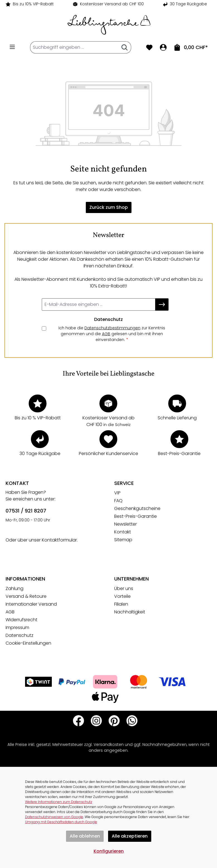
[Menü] (12, 47)
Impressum (17, 628)
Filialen (121, 604)
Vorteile (122, 596)
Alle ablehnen (85, 836)
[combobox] (74, 47)
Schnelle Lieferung (177, 418)
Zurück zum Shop (109, 207)
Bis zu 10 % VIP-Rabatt (38, 418)
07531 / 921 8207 (26, 511)
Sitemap (123, 540)
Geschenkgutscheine (137, 508)
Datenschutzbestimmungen (112, 328)
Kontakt (123, 532)
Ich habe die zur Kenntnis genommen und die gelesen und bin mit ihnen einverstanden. (112, 334)
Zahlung (14, 588)
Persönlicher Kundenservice (109, 454)
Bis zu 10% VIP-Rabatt (33, 4)
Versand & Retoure (26, 596)
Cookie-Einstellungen (28, 643)
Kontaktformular (59, 540)
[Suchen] (125, 47)
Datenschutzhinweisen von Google (54, 817)
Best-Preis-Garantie (179, 454)
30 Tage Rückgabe (188, 4)
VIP (117, 493)
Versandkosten (109, 744)
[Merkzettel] (149, 47)
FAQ (118, 501)
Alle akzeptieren (130, 836)
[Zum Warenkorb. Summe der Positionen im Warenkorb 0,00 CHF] (191, 47)
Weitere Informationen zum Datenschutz (59, 802)
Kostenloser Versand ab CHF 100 (112, 4)
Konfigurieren (109, 851)
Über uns (124, 588)
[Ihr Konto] (163, 47)
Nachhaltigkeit (130, 612)
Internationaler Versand (31, 604)
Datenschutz (19, 635)
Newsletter (125, 524)
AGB (106, 334)
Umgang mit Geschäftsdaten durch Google (61, 822)
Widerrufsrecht (21, 620)
